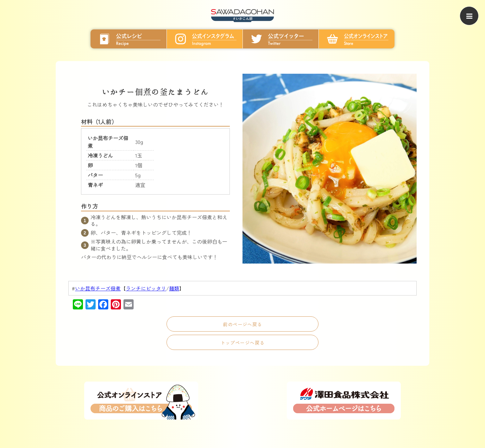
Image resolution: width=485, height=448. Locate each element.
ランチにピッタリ (146, 288)
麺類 (174, 288)
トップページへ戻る (243, 342)
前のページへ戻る (242, 324)
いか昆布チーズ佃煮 (98, 288)
